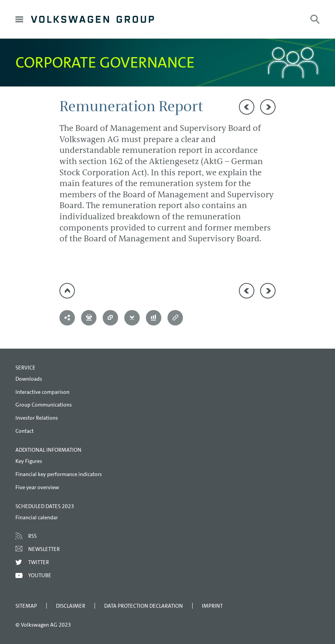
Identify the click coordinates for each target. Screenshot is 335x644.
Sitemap (26, 606)
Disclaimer (71, 606)
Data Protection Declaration (144, 606)
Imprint (212, 606)
